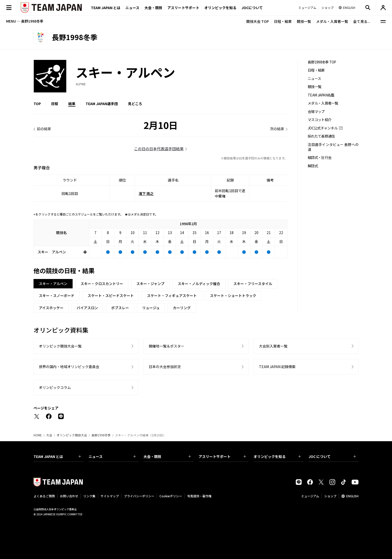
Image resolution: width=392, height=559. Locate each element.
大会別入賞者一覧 (273, 346)
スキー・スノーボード (57, 295)
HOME (38, 435)
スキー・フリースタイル (253, 284)
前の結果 (44, 129)
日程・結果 (283, 21)
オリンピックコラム (55, 387)
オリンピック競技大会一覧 (60, 346)
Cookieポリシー (171, 496)
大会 (49, 435)
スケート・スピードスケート (111, 295)
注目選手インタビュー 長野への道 (333, 147)
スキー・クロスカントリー (102, 284)
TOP (37, 104)
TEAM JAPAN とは (57, 456)
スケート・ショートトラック (233, 295)
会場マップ (316, 112)
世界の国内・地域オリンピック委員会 (69, 367)
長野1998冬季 (101, 435)
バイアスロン (87, 308)
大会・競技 (167, 456)
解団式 (313, 166)
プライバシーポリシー (139, 496)
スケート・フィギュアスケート (172, 295)
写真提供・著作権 (199, 496)
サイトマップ (110, 496)
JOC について (332, 456)
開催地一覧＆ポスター (167, 346)
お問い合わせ (69, 496)
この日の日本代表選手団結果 (159, 149)
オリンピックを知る (220, 8)
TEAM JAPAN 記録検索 (277, 367)
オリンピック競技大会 (72, 435)
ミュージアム (310, 496)
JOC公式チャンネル (323, 128)
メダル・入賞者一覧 (332, 21)
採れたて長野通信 (321, 136)
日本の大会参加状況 (165, 367)
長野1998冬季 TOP (322, 62)
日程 (55, 104)
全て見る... (362, 21)
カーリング (182, 308)
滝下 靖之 (146, 193)
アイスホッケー (51, 308)
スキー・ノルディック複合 (199, 284)
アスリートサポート (183, 8)
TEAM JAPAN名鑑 (321, 95)
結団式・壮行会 (320, 158)
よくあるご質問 (44, 496)
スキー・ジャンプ (150, 284)
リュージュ (151, 308)
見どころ (135, 104)
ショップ (330, 496)
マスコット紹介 (320, 120)
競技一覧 (304, 21)
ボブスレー (120, 308)
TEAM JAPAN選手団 (102, 104)
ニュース (132, 8)
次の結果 (277, 129)
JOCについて (252, 8)
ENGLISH (352, 496)
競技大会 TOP (258, 21)
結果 (72, 104)
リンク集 (89, 496)
